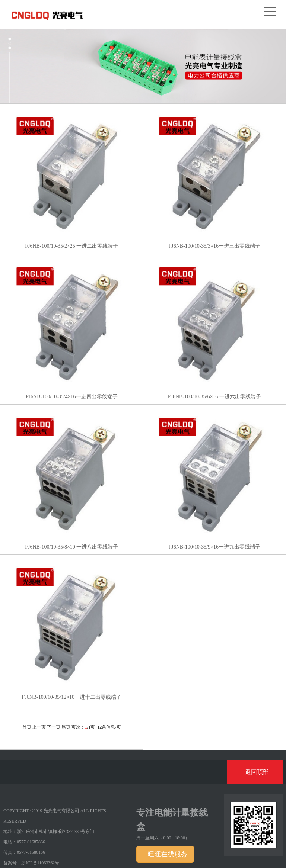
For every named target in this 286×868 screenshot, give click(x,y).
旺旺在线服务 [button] (167, 854)
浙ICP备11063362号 (40, 863)
